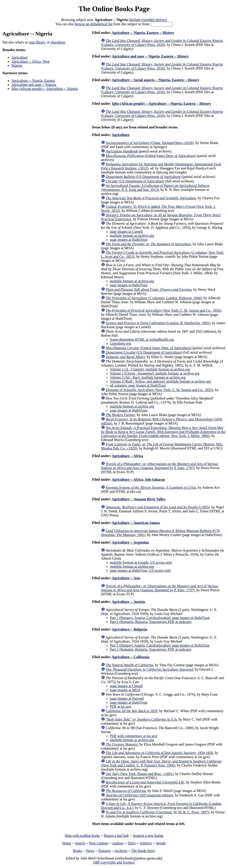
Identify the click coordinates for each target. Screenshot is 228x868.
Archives (121, 851)
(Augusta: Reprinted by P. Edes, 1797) (160, 466)
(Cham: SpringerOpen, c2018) (150, 143)
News (90, 851)
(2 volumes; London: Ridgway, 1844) (154, 298)
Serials (161, 843)
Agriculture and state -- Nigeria (34, 85)
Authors (118, 843)
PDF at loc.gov (121, 706)
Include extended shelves (148, 20)
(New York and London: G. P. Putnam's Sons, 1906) (161, 763)
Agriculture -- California (131, 657)
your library (37, 42)
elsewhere (58, 42)
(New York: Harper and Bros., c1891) (140, 774)
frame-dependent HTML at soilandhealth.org (142, 339)
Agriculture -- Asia (126, 578)
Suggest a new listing (148, 836)
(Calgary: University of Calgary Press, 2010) (162, 43)
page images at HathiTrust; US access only (140, 570)
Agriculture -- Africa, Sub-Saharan (138, 479)
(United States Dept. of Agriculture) (151, 156)
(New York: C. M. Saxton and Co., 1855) (160, 390)
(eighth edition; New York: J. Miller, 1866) (163, 432)
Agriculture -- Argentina (130, 542)
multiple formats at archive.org (132, 236)
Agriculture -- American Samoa (136, 523)
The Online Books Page (114, 9)
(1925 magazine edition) (139, 795)
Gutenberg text (121, 343)
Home (67, 843)
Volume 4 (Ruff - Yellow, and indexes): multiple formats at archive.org (160, 381)
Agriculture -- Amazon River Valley (139, 499)
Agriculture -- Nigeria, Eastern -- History (143, 33)
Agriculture (20, 57)
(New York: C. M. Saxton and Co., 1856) (163, 310)
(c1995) (158, 507)
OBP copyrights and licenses (113, 862)
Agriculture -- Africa (127, 456)
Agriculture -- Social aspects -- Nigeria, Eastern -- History (156, 80)
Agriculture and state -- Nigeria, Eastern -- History (150, 56)
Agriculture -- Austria (128, 602)
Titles (132, 843)
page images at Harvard (127, 698)
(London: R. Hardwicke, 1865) (158, 323)
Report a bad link (116, 836)
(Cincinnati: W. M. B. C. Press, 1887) (157, 812)
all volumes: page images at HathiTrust (138, 385)
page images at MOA (125, 690)
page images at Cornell (126, 232)
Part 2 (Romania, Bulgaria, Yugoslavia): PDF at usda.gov (151, 622)
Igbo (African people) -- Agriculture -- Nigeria (45, 89)
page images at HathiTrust (129, 240)
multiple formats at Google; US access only (141, 562)
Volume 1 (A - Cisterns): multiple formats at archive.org (150, 369)
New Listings (99, 843)
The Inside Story (143, 851)
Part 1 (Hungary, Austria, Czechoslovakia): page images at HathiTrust (160, 618)
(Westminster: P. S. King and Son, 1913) (155, 188)
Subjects (146, 843)
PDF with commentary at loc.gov (134, 736)
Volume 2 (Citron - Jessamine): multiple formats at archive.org (155, 373)
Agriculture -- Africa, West (31, 61)
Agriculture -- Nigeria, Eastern (33, 81)
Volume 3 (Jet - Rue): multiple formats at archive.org (148, 377)
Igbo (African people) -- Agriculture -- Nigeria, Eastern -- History (162, 104)
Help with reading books (82, 836)
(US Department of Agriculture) (144, 177)
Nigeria (17, 65)
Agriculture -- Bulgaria (129, 629)
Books (77, 851)
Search (80, 843)
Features (104, 851)
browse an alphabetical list (94, 24)
